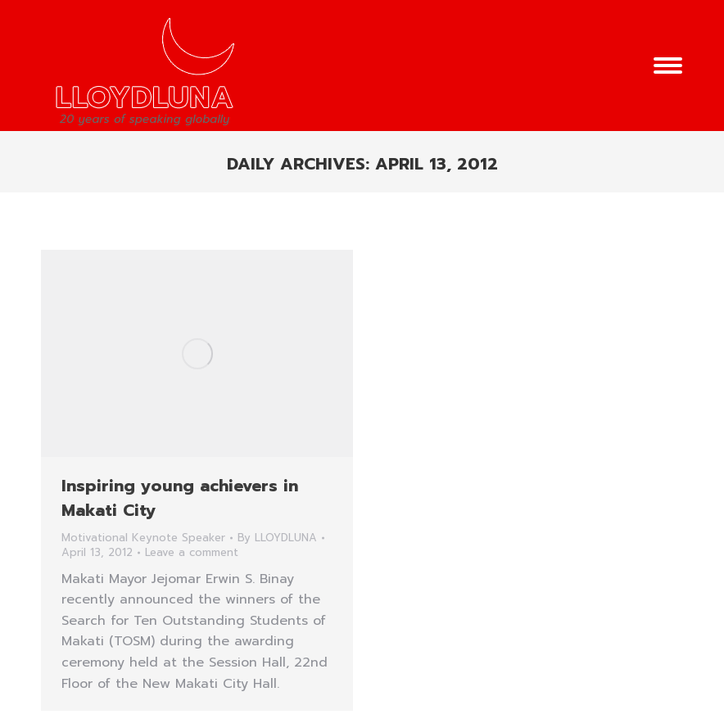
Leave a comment (192, 553)
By (277, 538)
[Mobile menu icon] (668, 66)
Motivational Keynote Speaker (143, 538)
